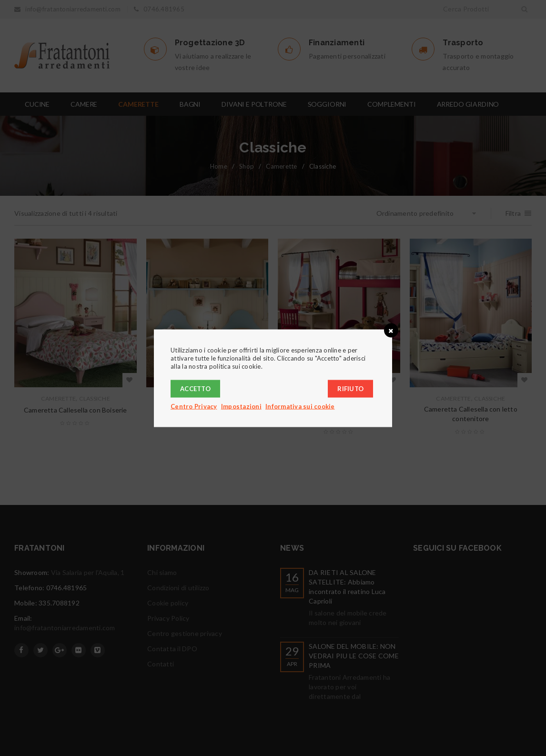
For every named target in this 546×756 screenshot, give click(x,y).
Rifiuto (350, 388)
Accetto (195, 388)
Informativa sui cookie (300, 406)
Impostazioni (241, 406)
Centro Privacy (194, 406)
